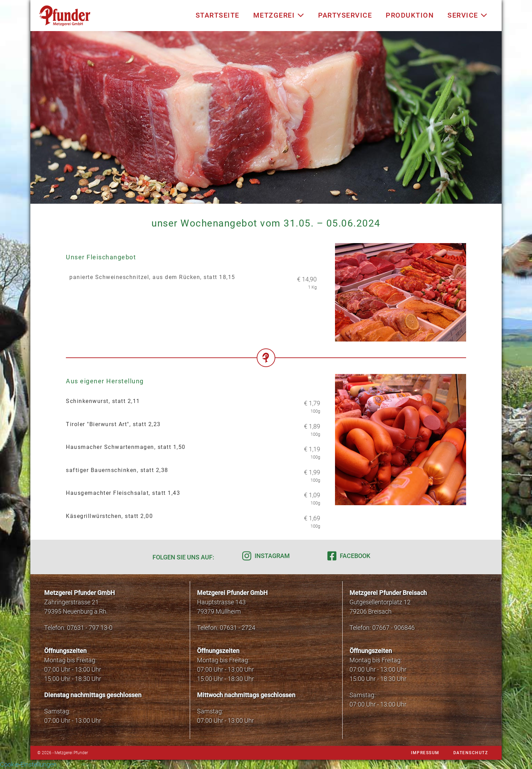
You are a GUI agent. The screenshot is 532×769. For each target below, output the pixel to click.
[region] (266, 117)
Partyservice (345, 15)
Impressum (425, 753)
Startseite (218, 15)
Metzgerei (279, 15)
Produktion (410, 15)
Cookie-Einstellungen (28, 764)
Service (468, 15)
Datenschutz (471, 753)
